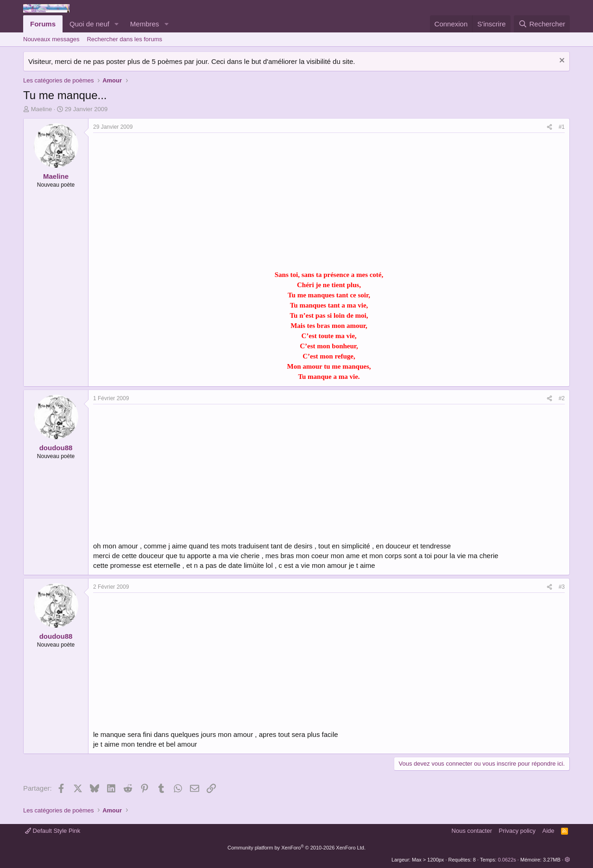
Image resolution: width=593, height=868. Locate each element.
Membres (145, 24)
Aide (549, 831)
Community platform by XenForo (296, 848)
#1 (562, 127)
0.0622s (507, 860)
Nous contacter (472, 831)
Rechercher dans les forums (124, 39)
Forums (43, 24)
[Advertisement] (171, 202)
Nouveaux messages (51, 39)
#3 (562, 587)
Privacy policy (517, 831)
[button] (117, 24)
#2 (562, 398)
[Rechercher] (542, 24)
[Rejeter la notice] (561, 61)
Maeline (42, 109)
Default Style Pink (53, 831)
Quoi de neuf (89, 24)
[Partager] (549, 127)
